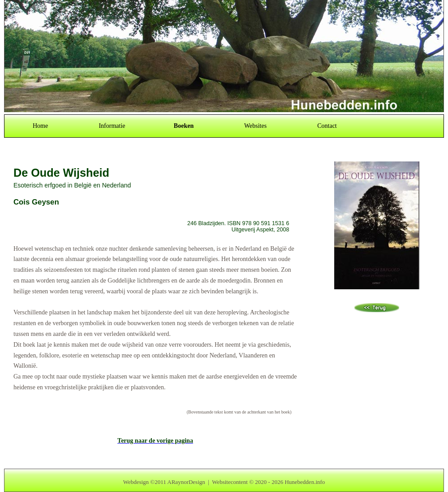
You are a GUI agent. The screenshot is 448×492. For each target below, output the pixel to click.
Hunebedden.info (305, 482)
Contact (327, 126)
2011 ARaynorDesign (180, 482)
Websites (255, 126)
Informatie (112, 126)
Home (40, 126)
